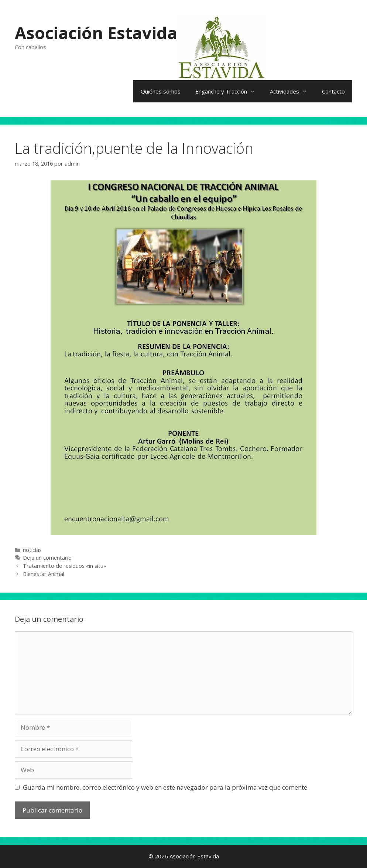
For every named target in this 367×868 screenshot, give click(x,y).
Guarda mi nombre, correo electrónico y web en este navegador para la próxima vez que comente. (166, 787)
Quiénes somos (161, 91)
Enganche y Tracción (229, 91)
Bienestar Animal (44, 574)
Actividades (292, 91)
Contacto (333, 91)
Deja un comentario (47, 558)
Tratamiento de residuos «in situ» (65, 566)
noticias (32, 550)
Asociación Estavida (96, 33)
